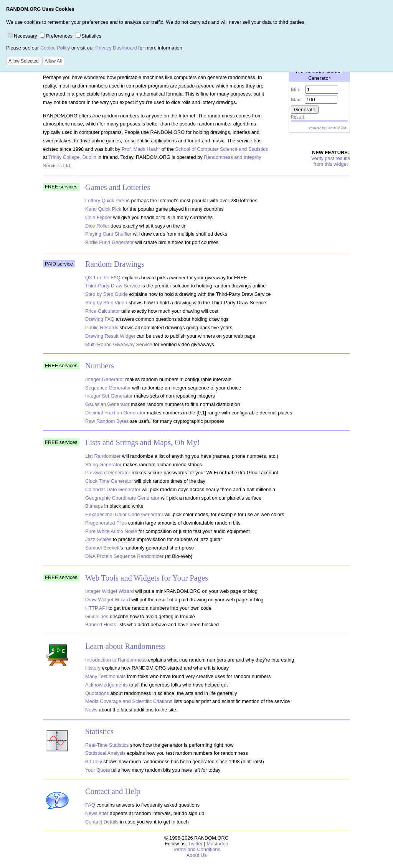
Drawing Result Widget (110, 336)
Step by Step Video (106, 303)
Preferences (56, 36)
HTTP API (96, 608)
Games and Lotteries (118, 187)
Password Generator (108, 473)
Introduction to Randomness (116, 660)
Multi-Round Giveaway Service (119, 344)
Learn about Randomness (125, 646)
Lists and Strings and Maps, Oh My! (143, 442)
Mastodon (217, 844)
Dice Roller (97, 226)
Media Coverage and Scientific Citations (129, 701)
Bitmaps (94, 506)
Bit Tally (94, 762)
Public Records (102, 328)
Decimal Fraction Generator (115, 413)
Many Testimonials (105, 676)
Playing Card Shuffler (108, 234)
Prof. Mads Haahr (141, 149)
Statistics (88, 36)
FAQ (90, 805)
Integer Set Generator (109, 396)
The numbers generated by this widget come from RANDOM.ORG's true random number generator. (319, 113)
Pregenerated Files (106, 523)
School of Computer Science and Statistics (221, 149)
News (91, 710)
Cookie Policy (55, 48)
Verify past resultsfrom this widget (331, 161)
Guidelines (97, 616)
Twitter (195, 844)
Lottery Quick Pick (105, 200)
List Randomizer (103, 456)
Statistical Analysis (105, 753)
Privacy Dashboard (116, 48)
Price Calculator (102, 311)
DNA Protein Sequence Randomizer (124, 556)
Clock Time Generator (109, 481)
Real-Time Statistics (107, 745)
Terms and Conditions (196, 849)
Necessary (22, 36)
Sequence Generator (108, 388)
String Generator (103, 465)
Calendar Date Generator (113, 489)
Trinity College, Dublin (72, 157)
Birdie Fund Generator (110, 242)
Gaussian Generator (107, 404)
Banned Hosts (101, 625)
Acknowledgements (107, 685)
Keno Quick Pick (103, 209)
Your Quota (97, 770)
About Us (197, 855)
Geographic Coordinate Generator (122, 498)
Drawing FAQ (100, 319)
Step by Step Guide (107, 294)
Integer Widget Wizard (110, 591)
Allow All (53, 61)
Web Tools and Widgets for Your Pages (147, 578)
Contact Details (102, 822)
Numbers (100, 366)
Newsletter (97, 813)
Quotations (97, 693)
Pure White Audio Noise (111, 531)
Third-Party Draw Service (113, 286)
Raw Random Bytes (107, 421)
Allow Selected (24, 61)
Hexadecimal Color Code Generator (124, 514)
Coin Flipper (98, 217)
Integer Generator (105, 379)
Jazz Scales (98, 539)
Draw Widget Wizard (108, 600)
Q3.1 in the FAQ (103, 278)
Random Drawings (115, 264)
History (93, 668)
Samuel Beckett (102, 548)
